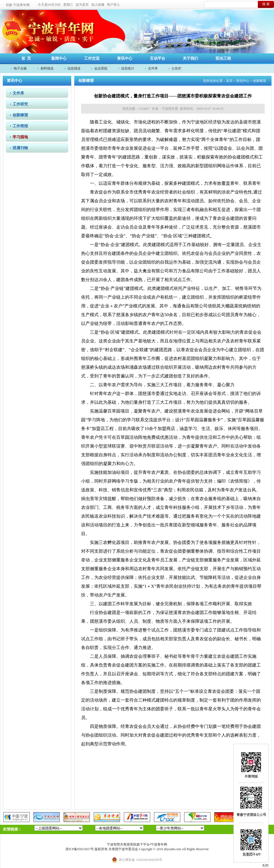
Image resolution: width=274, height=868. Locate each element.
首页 (229, 81)
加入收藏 (98, 5)
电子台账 (20, 68)
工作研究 (20, 104)
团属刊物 (20, 148)
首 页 (26, 58)
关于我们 (190, 58)
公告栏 (176, 68)
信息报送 (74, 68)
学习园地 (20, 137)
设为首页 (82, 5)
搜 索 (266, 4)
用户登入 (113, 5)
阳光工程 (223, 58)
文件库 (153, 68)
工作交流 (92, 58)
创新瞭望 (20, 115)
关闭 (265, 866)
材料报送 (47, 68)
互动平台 (158, 58)
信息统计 (128, 68)
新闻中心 (59, 58)
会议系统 (101, 68)
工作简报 (20, 126)
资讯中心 (125, 58)
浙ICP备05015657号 (80, 849)
